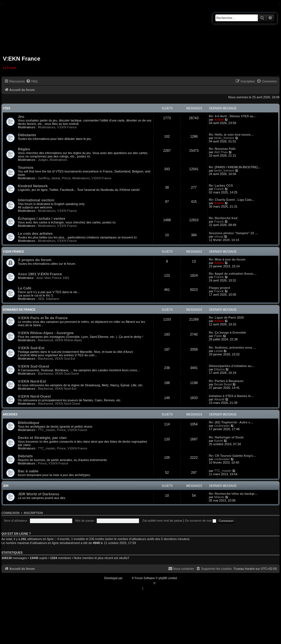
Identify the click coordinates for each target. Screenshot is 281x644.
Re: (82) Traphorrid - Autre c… (231, 422)
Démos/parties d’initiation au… (232, 366)
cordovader (222, 426)
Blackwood (45, 340)
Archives (10, 414)
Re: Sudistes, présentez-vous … (233, 347)
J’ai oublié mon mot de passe (162, 521)
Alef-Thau (221, 152)
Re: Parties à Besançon (226, 381)
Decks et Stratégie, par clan (42, 438)
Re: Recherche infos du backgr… (233, 494)
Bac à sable (28, 471)
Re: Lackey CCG (221, 185)
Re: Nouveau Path (222, 149)
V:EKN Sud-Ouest (34, 366)
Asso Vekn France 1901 (53, 278)
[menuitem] (32, 81)
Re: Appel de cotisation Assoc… (233, 274)
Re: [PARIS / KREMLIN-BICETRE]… (235, 167)
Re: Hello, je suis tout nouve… (231, 135)
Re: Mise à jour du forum (227, 259)
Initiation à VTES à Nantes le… (231, 396)
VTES (7, 108)
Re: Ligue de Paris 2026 (226, 317)
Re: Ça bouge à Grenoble (227, 332)
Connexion (10, 513)
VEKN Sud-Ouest (67, 374)
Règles (24, 149)
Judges (43, 160)
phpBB (128, 578)
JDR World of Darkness (38, 494)
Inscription (33, 513)
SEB (41, 299)
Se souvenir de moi (200, 521)
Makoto (219, 497)
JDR (6, 486)
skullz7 (124, 558)
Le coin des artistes (35, 233)
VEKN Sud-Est (65, 359)
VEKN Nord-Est (65, 389)
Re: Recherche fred (223, 218)
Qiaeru (160, 583)
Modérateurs (47, 127)
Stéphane (52, 299)
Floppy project (220, 288)
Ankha (219, 120)
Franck (219, 189)
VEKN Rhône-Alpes (68, 340)
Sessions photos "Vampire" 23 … (233, 233)
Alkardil (219, 399)
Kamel (219, 441)
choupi (219, 236)
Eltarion (219, 369)
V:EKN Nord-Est (32, 381)
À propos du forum (35, 260)
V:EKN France (67, 127)
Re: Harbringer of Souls (226, 437)
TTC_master (47, 430)
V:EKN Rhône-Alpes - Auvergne (46, 333)
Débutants (27, 135)
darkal (56, 178)
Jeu (21, 117)
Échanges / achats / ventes (42, 218)
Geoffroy (44, 178)
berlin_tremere (224, 138)
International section (36, 200)
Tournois (26, 168)
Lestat (218, 351)
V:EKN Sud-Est (31, 348)
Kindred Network (33, 186)
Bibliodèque (28, 423)
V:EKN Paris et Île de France (43, 318)
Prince (66, 178)
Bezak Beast (223, 384)
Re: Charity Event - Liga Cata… (232, 200)
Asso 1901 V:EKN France (40, 274)
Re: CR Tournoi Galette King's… (232, 456)
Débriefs (25, 456)
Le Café (25, 288)
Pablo (218, 336)
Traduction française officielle (135, 583)
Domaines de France (19, 310)
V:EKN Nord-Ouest (34, 396)
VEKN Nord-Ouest (67, 404)
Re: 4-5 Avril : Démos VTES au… (233, 116)
